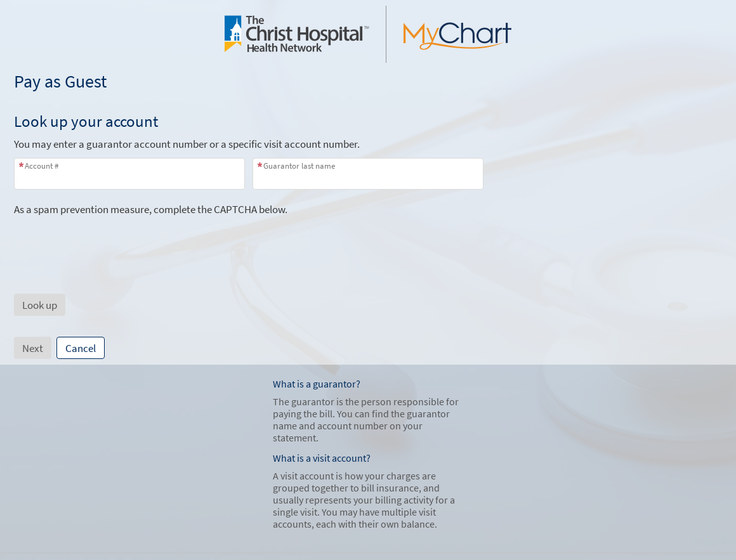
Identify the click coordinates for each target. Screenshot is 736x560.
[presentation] (110, 241)
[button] (40, 305)
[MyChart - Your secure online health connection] (368, 34)
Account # (42, 166)
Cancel (81, 348)
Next (33, 348)
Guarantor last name (299, 166)
